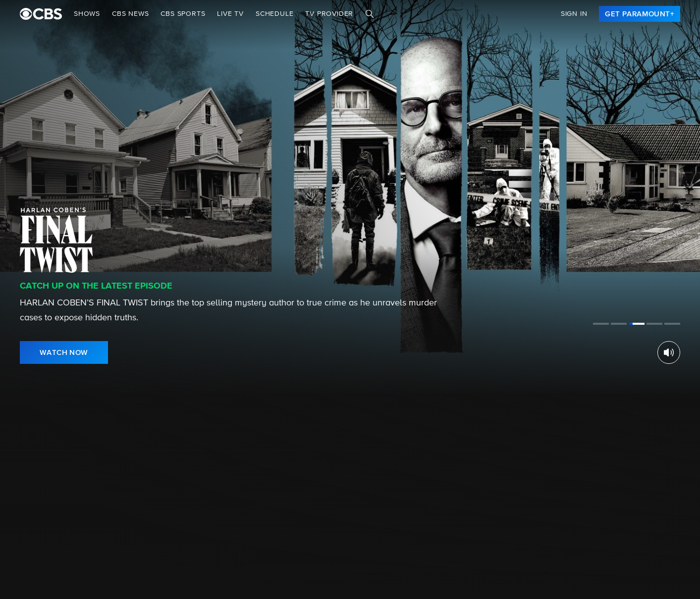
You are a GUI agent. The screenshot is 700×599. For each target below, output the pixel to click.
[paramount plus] (41, 14)
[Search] (370, 14)
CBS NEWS (130, 14)
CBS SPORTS (183, 14)
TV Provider (329, 14)
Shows (87, 14)
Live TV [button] (230, 14)
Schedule (274, 14)
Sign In (574, 14)
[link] (640, 14)
